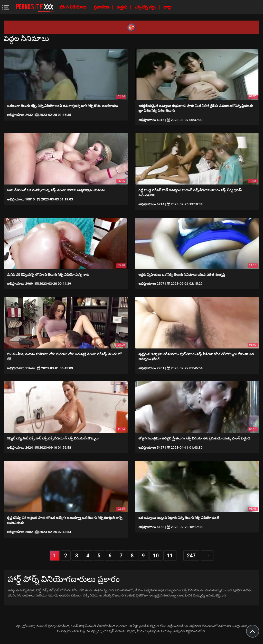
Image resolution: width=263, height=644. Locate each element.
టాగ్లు (167, 7)
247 (191, 556)
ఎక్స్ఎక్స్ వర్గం (146, 7)
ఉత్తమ (123, 7)
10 (156, 556)
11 (170, 556)
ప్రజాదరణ (102, 7)
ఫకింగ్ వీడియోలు (73, 7)
